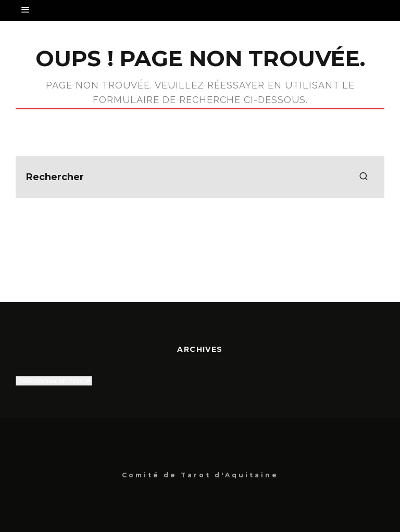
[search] (364, 177)
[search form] (200, 177)
